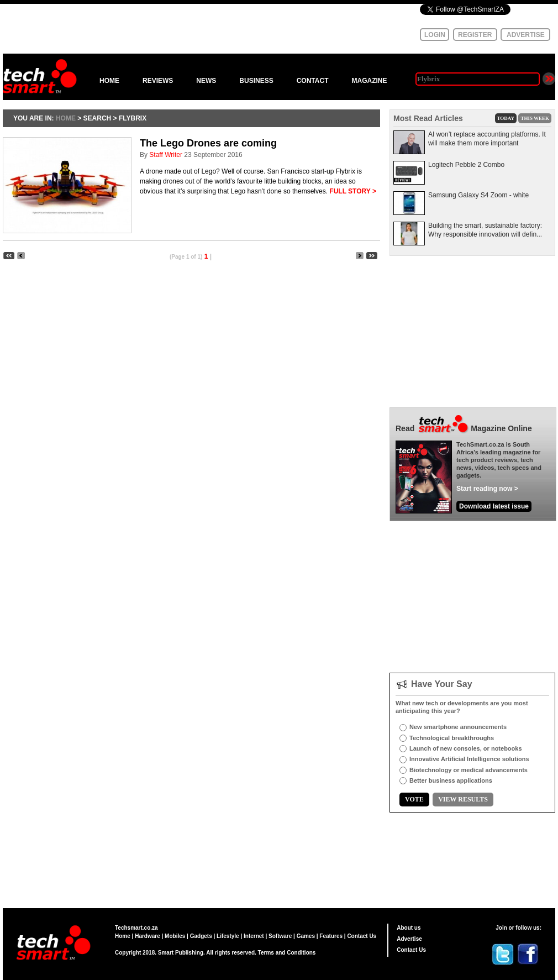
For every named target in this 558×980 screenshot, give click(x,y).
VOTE (414, 799)
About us (409, 928)
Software (280, 936)
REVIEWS (158, 81)
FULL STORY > (353, 191)
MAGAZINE (369, 81)
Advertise (409, 939)
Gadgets (201, 936)
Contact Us (362, 936)
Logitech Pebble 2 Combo (466, 165)
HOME (109, 81)
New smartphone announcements (458, 727)
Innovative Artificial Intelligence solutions (469, 759)
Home (123, 936)
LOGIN (435, 35)
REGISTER (475, 35)
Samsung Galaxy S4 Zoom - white (478, 195)
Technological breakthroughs (452, 738)
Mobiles (175, 936)
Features (331, 936)
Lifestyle (228, 936)
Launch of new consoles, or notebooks (466, 748)
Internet (254, 936)
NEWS (206, 81)
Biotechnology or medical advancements (468, 770)
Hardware (148, 936)
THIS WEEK (535, 118)
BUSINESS (256, 81)
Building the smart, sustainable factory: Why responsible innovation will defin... (485, 230)
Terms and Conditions (287, 953)
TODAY (506, 118)
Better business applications (451, 780)
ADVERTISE (526, 35)
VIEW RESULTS (463, 799)
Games (306, 936)
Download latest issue (494, 506)
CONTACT (313, 81)
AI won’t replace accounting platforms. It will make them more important (487, 139)
